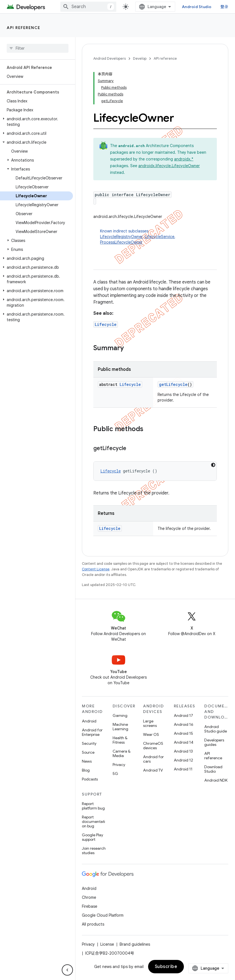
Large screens (150, 723)
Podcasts (90, 779)
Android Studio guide (216, 729)
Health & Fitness (120, 740)
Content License (96, 569)
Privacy (119, 765)
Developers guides (214, 742)
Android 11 (183, 769)
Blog (86, 770)
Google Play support (92, 837)
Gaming (120, 715)
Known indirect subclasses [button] (158, 237)
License (107, 944)
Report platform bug (93, 806)
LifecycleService (160, 237)
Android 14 (184, 742)
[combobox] (88, 7)
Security (89, 743)
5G (115, 774)
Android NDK (216, 780)
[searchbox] (38, 48)
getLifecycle (173, 384)
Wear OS (151, 734)
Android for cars (153, 759)
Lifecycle (106, 324)
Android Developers (110, 58)
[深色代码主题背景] (213, 465)
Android (89, 721)
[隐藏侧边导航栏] (67, 970)
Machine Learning (120, 727)
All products (93, 924)
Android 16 (184, 724)
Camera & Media (122, 753)
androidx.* (184, 159)
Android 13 (183, 751)
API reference (24, 28)
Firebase (90, 906)
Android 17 (183, 715)
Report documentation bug (93, 822)
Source (88, 752)
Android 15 (183, 733)
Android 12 (183, 760)
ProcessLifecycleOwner (121, 242)
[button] (36, 122)
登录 (225, 7)
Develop (140, 58)
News (87, 761)
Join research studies (94, 851)
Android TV (153, 770)
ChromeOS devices (153, 746)
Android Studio (197, 7)
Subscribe (166, 967)
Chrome (89, 897)
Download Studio (213, 769)
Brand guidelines (135, 944)
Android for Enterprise (92, 732)
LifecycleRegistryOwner (121, 237)
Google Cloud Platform (103, 915)
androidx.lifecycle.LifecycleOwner (169, 166)
